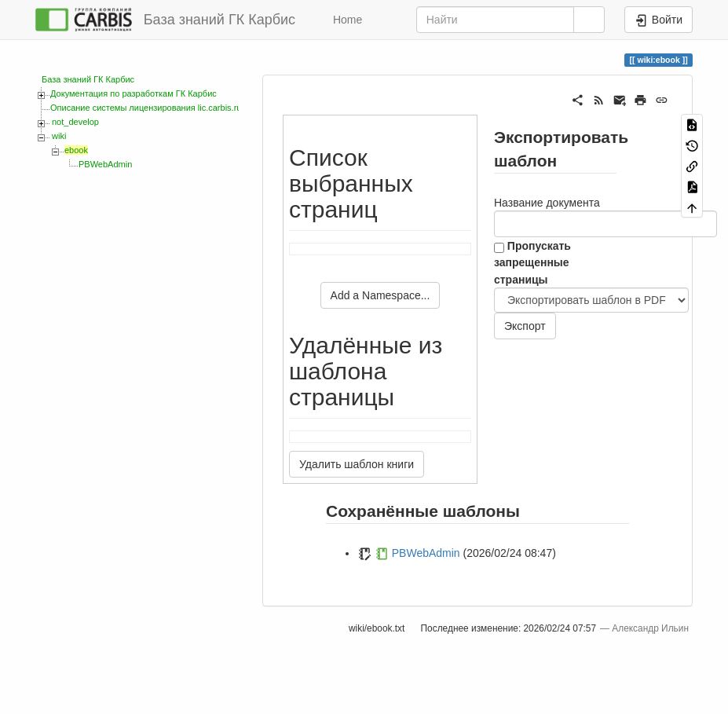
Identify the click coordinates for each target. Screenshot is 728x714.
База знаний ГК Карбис (88, 79)
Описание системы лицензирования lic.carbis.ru (146, 108)
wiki (59, 136)
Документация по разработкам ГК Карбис (134, 93)
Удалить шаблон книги (357, 464)
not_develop (75, 122)
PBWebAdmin (105, 164)
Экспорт (525, 326)
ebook (76, 150)
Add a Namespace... (380, 295)
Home (346, 20)
